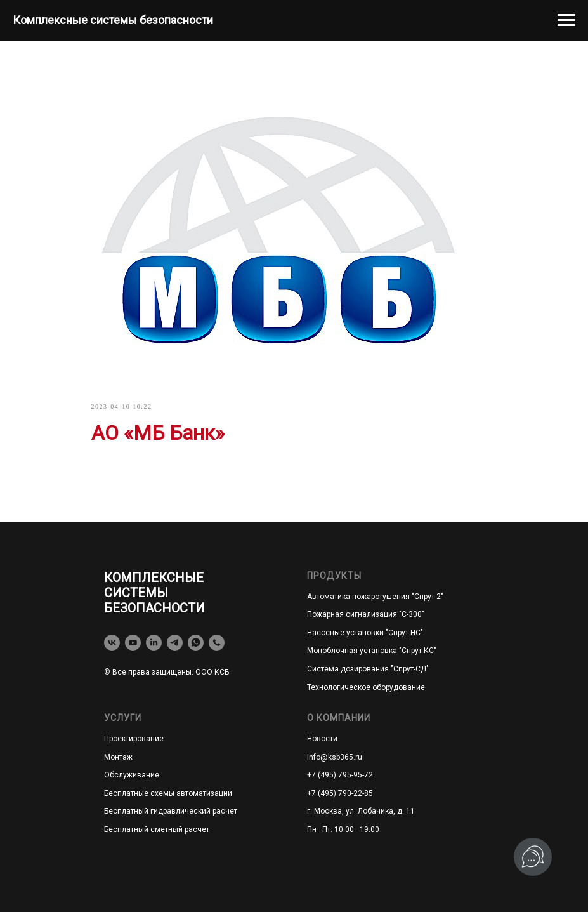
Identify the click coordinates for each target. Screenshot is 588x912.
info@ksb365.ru (335, 757)
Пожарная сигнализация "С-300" (366, 614)
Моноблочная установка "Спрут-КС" (372, 651)
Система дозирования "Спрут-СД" (368, 669)
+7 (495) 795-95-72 (340, 775)
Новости (322, 739)
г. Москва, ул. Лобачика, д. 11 (361, 811)
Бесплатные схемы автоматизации (168, 793)
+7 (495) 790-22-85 (340, 793)
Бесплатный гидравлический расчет (171, 811)
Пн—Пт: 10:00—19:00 (343, 829)
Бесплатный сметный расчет (157, 829)
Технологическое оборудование (366, 687)
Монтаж (118, 757)
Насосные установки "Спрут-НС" (365, 633)
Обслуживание (132, 775)
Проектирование (134, 739)
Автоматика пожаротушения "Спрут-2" (375, 597)
